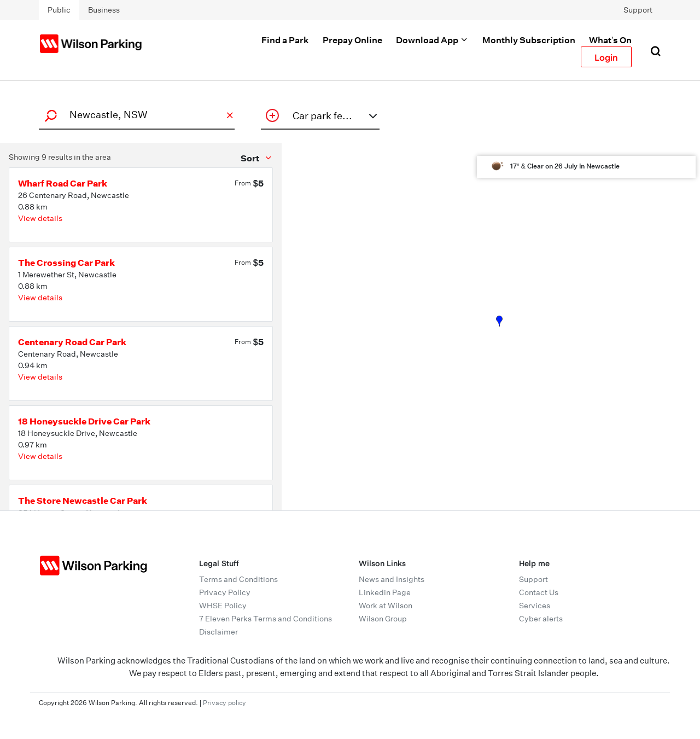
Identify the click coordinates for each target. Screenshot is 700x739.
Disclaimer (218, 632)
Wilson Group (383, 619)
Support (638, 10)
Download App (432, 40)
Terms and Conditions (238, 579)
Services (535, 606)
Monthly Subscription (529, 40)
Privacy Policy (225, 592)
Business (104, 10)
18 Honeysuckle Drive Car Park (84, 421)
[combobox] (135, 115)
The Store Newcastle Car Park (83, 501)
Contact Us (539, 592)
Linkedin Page (385, 592)
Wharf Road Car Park (63, 183)
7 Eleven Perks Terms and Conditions (266, 619)
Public (59, 10)
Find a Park (285, 40)
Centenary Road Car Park (72, 342)
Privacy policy (224, 703)
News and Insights (392, 579)
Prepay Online (352, 40)
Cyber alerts (541, 619)
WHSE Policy (223, 606)
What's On (610, 40)
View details (40, 218)
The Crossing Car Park (66, 263)
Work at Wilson (386, 606)
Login (606, 57)
